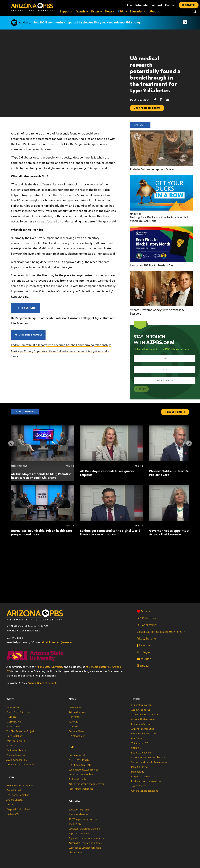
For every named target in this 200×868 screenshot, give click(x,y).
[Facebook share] (157, 100)
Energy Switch (14, 722)
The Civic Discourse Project (20, 731)
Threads (143, 666)
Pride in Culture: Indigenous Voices (152, 169)
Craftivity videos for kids (81, 775)
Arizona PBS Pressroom (143, 719)
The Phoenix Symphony (18, 795)
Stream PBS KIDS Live (79, 760)
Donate (143, 611)
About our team (77, 853)
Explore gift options (141, 753)
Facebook (144, 645)
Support (67, 11)
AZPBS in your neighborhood (83, 819)
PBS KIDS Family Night (80, 765)
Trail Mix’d (11, 717)
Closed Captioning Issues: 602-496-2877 (161, 632)
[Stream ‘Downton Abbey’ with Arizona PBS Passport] (161, 273)
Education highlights (79, 810)
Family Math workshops (81, 789)
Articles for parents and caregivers (86, 784)
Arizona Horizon (77, 712)
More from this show (147, 108)
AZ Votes (73, 722)
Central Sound (14, 790)
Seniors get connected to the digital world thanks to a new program (110, 532)
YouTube (144, 659)
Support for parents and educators (86, 838)
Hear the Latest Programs (20, 786)
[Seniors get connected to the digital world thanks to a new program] (112, 487)
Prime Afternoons (16, 755)
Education (138, 11)
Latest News (75, 707)
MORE (175, 412)
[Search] (195, 12)
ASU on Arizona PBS (17, 760)
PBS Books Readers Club (143, 734)
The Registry (75, 824)
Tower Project (138, 786)
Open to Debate (15, 736)
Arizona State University (49, 667)
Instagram (144, 652)
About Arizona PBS (141, 710)
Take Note (12, 805)
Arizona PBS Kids (77, 755)
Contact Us (137, 748)
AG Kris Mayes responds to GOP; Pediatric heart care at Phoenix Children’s (41, 476)
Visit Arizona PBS (140, 743)
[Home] (48, 7)
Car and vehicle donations (145, 791)
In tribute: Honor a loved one (146, 781)
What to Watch (14, 707)
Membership (138, 772)
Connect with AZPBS (141, 705)
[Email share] (169, 100)
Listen (96, 11)
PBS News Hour (77, 736)
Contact (170, 5)
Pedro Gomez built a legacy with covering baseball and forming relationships (61, 345)
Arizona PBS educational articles (85, 843)
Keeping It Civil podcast (18, 809)
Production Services (141, 724)
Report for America (79, 834)
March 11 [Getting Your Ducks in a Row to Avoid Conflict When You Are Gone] (135, 214)
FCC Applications (147, 625)
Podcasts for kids (77, 779)
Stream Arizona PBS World (20, 765)
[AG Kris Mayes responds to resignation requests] (112, 427)
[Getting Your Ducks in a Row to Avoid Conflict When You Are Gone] (161, 177)
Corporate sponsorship (143, 777)
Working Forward (16, 741)
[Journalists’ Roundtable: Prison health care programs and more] (43, 487)
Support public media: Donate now (149, 762)
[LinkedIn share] (163, 100)
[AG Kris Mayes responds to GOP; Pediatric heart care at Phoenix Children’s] (43, 427)
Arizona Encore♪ (15, 800)
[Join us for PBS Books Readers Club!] (161, 228)
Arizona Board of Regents (42, 683)
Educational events (78, 814)
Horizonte (74, 717)
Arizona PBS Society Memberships (148, 758)
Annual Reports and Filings (145, 715)
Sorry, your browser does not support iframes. (65, 73)
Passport (156, 5)
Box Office (137, 738)
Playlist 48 (11, 746)
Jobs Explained (14, 727)
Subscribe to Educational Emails (85, 848)
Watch (82, 11)
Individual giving (139, 767)
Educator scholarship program (84, 829)
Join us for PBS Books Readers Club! (153, 265)
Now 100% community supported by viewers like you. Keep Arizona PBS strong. (87, 22)
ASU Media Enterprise (98, 667)
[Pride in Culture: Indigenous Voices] (161, 132)
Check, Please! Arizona (18, 712)
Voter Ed (73, 727)
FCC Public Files (146, 618)
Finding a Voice (14, 814)
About (155, 11)
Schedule (142, 5)
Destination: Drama (16, 750)
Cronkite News (76, 731)
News (110, 11)
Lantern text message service (84, 770)
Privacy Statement (148, 638)
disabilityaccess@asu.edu (57, 642)
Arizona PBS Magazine (143, 729)
